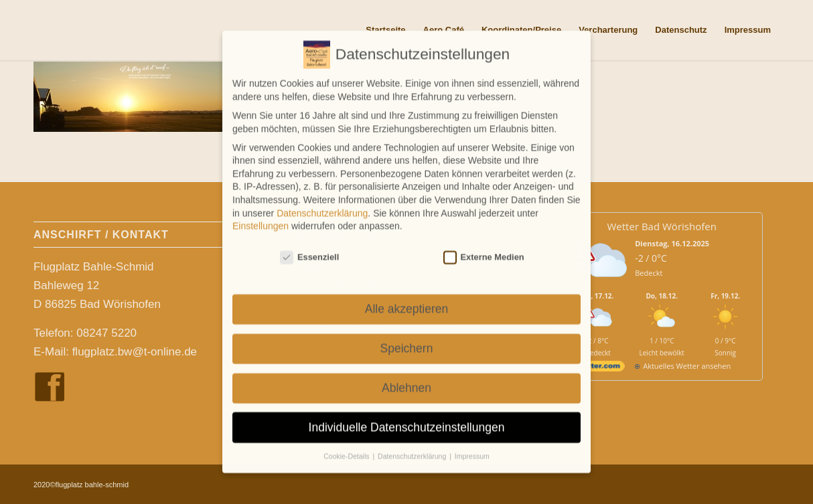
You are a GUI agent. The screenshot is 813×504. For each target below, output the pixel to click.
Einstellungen (261, 219)
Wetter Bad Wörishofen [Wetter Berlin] (662, 226)
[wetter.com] (598, 368)
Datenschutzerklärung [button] (413, 450)
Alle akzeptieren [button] (407, 302)
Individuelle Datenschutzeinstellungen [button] (407, 420)
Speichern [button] (407, 341)
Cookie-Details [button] (347, 450)
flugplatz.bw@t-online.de (135, 352)
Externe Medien (484, 250)
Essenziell (309, 250)
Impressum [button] (472, 450)
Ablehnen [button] (406, 381)
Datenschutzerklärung (322, 206)
